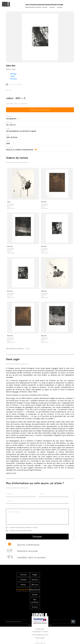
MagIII (35, 575)
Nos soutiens (35, 601)
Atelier (33, 5)
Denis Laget (13, 359)
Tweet (12, 76)
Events (35, 607)
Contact (23, 575)
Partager (13, 74)
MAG (28, 5)
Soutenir (60, 5)
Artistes (45, 5)
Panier (23, 585)
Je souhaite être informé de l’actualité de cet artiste (23, 527)
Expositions (52, 5)
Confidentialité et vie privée (40, 632)
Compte (23, 580)
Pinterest (14, 79)
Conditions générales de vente (40, 635)
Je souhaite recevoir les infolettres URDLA (20, 531)
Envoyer (37, 536)
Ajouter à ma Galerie (14, 85)
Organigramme (23, 590)
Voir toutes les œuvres (18, 348)
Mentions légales (40, 638)
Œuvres (39, 5)
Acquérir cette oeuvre (40, 110)
